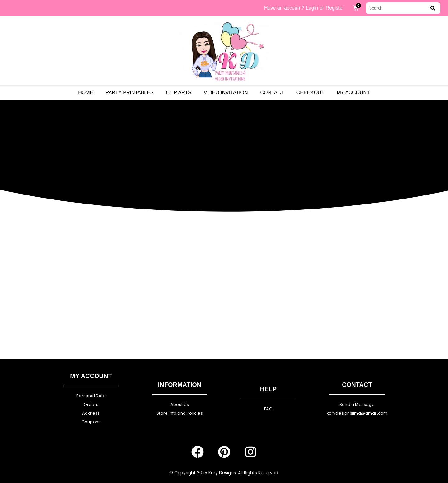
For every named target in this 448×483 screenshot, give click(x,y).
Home (86, 93)
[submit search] (433, 8)
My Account (353, 93)
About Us (180, 404)
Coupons (91, 422)
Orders (91, 404)
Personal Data (91, 396)
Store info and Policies (180, 413)
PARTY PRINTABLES (129, 93)
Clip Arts (179, 93)
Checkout (310, 93)
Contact (272, 93)
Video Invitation (226, 93)
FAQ (268, 409)
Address (91, 413)
